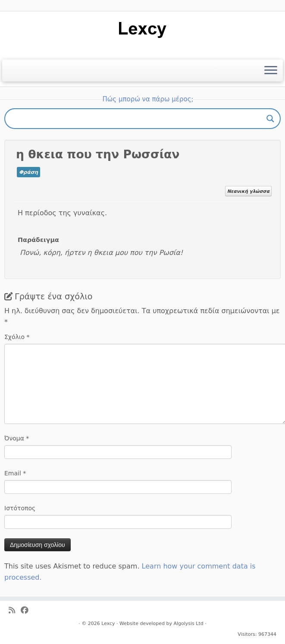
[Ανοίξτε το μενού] (271, 71)
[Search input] (139, 119)
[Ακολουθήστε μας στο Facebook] (27, 611)
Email (15, 473)
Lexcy (108, 624)
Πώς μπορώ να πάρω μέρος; (148, 99)
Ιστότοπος (20, 508)
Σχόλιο (17, 337)
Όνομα (17, 438)
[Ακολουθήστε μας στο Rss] (15, 611)
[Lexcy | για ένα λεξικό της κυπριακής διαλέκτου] (142, 29)
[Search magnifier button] (270, 119)
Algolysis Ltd (188, 624)
